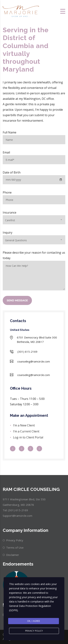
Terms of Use (15, 548)
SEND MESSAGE (17, 300)
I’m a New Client (24, 425)
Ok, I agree (34, 621)
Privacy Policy (15, 540)
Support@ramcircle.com (17, 516)
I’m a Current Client (26, 431)
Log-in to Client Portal (28, 437)
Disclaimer (13, 555)
